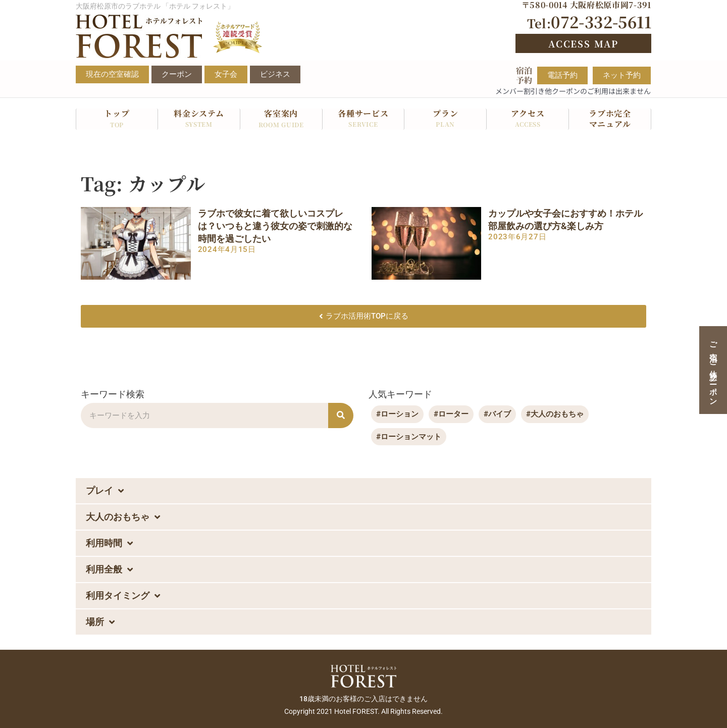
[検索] (341, 415)
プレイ (105, 491)
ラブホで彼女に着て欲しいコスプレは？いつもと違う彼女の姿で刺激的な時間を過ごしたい (275, 226)
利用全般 (109, 570)
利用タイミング (123, 596)
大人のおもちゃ (123, 517)
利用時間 (109, 544)
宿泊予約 (524, 75)
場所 (100, 622)
